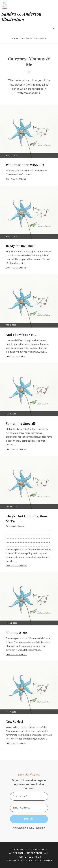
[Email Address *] (29, 808)
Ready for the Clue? (21, 246)
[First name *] (29, 796)
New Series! (14, 721)
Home (15, 38)
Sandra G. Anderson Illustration (21, 17)
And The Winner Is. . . (22, 335)
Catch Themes (43, 860)
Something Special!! (21, 423)
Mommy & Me (16, 633)
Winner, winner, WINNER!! (25, 165)
